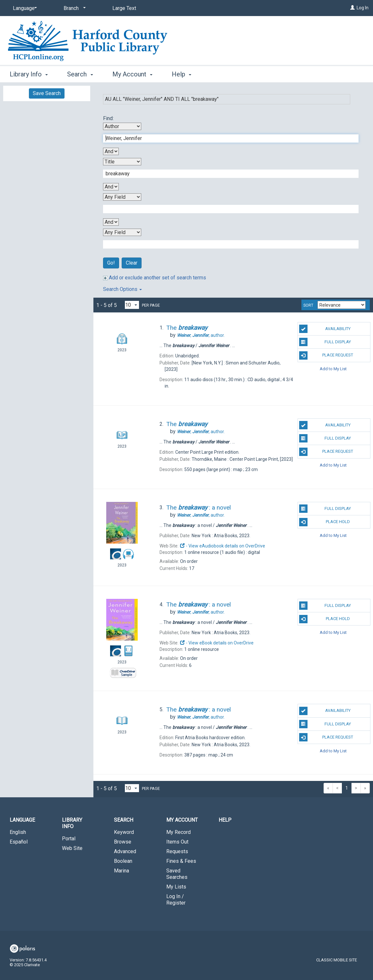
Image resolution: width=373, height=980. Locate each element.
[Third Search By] (122, 197)
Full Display (325, 342)
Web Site (72, 848)
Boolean (123, 861)
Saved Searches (177, 874)
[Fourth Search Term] (228, 244)
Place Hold (325, 522)
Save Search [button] (47, 93)
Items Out (177, 842)
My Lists (176, 887)
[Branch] (74, 8)
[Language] (24, 8)
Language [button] (22, 820)
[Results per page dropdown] (132, 305)
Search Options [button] (122, 289)
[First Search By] (122, 126)
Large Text (124, 8)
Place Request (326, 355)
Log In (363, 8)
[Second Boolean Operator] (111, 187)
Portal (69, 839)
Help (225, 820)
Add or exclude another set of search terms (155, 278)
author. (201, 335)
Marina (121, 871)
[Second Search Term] (228, 174)
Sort (308, 305)
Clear (132, 263)
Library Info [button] (29, 74)
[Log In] (352, 8)
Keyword (124, 832)
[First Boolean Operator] (111, 151)
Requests (177, 851)
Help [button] (182, 74)
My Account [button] (132, 74)
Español (19, 842)
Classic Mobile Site (337, 960)
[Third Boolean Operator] (111, 222)
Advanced (125, 851)
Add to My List (333, 369)
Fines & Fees (181, 861)
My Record (178, 832)
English (18, 832)
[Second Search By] (122, 162)
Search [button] (80, 74)
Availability (325, 329)
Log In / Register (176, 900)
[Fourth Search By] (122, 232)
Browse (123, 842)
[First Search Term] (228, 138)
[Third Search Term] (228, 209)
